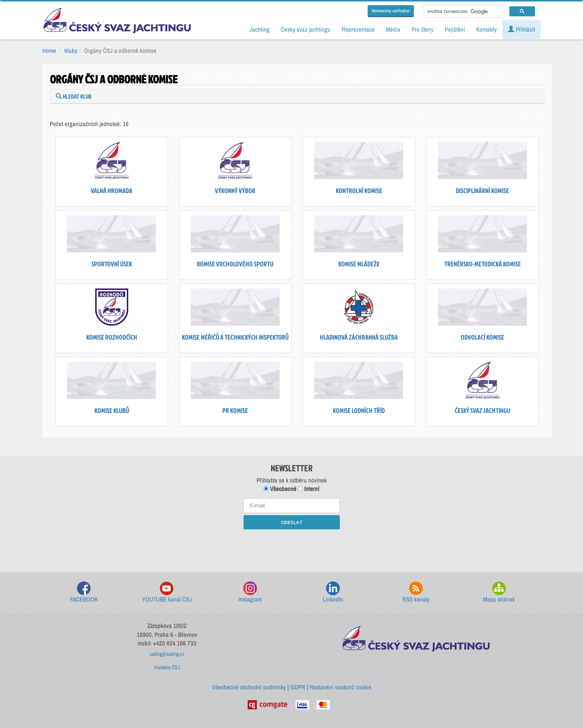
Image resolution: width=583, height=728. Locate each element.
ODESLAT (292, 522)
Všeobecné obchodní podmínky (249, 687)
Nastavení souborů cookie (341, 687)
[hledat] (463, 12)
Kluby (71, 51)
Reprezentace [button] (358, 29)
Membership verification (391, 11)
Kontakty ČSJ (167, 667)
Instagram (250, 592)
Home (49, 51)
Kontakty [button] (487, 29)
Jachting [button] (260, 29)
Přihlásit (521, 29)
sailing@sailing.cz (167, 654)
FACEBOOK (84, 592)
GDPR (298, 687)
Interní (309, 489)
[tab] (297, 96)
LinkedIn (333, 592)
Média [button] (393, 29)
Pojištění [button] (455, 29)
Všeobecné (280, 489)
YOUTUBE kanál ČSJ (167, 592)
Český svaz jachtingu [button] (306, 29)
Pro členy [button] (423, 29)
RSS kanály (416, 592)
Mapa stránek (499, 592)
